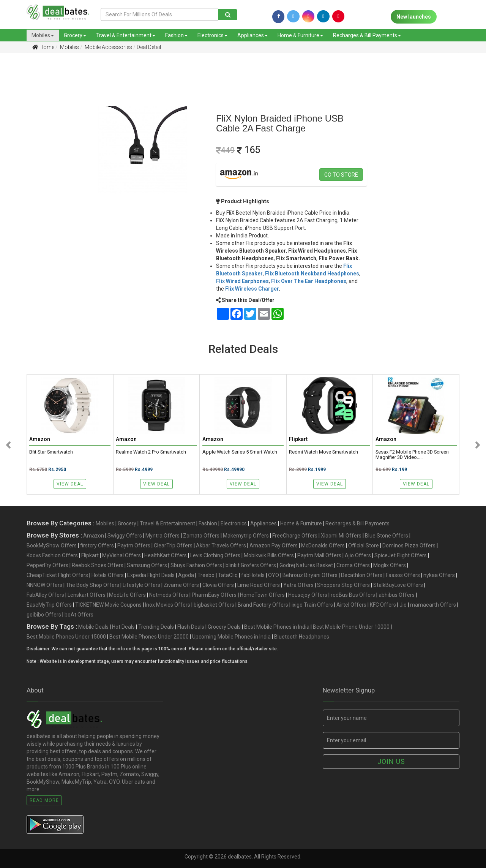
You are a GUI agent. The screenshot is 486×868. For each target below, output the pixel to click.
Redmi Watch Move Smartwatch (323, 452)
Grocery (75, 35)
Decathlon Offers (362, 575)
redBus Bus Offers (353, 595)
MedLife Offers (127, 595)
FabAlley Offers (45, 595)
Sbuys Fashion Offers (196, 565)
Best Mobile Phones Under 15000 (66, 637)
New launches (414, 17)
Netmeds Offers (169, 595)
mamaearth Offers (433, 605)
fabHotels (253, 575)
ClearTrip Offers (173, 545)
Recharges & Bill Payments (367, 35)
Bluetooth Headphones (302, 637)
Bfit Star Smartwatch (51, 452)
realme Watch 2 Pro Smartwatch (151, 452)
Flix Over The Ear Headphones (309, 281)
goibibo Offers (44, 615)
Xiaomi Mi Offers (341, 536)
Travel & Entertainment (126, 35)
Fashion (176, 35)
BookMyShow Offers (52, 545)
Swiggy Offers (125, 536)
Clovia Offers (218, 585)
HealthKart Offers (166, 555)
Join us (391, 761)
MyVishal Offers (121, 555)
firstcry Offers (97, 545)
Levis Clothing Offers (215, 555)
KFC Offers (383, 605)
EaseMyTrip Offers (49, 605)
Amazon (94, 536)
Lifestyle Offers (141, 585)
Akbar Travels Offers (221, 545)
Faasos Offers (403, 575)
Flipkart (90, 555)
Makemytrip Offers (246, 536)
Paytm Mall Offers (319, 555)
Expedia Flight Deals (151, 575)
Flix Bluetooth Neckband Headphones (312, 274)
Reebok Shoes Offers (98, 565)
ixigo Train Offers (312, 605)
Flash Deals (191, 627)
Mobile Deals (93, 627)
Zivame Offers (181, 585)
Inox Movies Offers (168, 605)
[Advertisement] (35, 178)
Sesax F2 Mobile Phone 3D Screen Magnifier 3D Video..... (412, 455)
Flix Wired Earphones (242, 281)
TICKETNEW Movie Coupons (108, 605)
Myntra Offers (163, 536)
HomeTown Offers (262, 595)
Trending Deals (156, 627)
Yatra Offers (298, 585)
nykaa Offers (439, 575)
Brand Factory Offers (263, 605)
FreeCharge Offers (295, 536)
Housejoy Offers (308, 595)
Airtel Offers (351, 605)
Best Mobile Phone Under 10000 (351, 627)
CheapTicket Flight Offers (57, 575)
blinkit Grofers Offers (251, 565)
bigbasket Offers (214, 605)
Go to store (341, 175)
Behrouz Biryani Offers (310, 575)
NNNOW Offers (44, 585)
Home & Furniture (300, 35)
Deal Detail (149, 47)
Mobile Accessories (108, 47)
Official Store (364, 545)
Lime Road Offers (259, 585)
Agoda (186, 575)
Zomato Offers (201, 536)
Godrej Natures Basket (306, 565)
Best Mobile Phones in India (277, 627)
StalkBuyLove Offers (398, 585)
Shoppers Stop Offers (343, 585)
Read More (44, 800)
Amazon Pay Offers (274, 545)
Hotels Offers (108, 575)
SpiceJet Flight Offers (401, 555)
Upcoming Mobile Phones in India (231, 637)
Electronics (212, 35)
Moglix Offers (390, 565)
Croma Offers (353, 565)
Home (43, 47)
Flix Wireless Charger (252, 289)
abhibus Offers (397, 595)
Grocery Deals (224, 627)
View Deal (70, 484)
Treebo (206, 575)
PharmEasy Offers (214, 595)
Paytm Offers (134, 545)
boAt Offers (79, 615)
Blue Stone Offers (387, 536)
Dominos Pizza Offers (409, 545)
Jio (403, 605)
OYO (274, 575)
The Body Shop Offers (92, 585)
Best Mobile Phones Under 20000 (149, 637)
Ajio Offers (358, 555)
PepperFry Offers (47, 565)
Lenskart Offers (87, 595)
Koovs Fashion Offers (52, 555)
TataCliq (228, 575)
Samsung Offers (147, 565)
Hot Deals (123, 627)
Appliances (252, 35)
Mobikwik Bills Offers (269, 555)
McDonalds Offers (323, 545)
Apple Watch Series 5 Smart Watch (240, 452)
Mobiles (43, 35)
